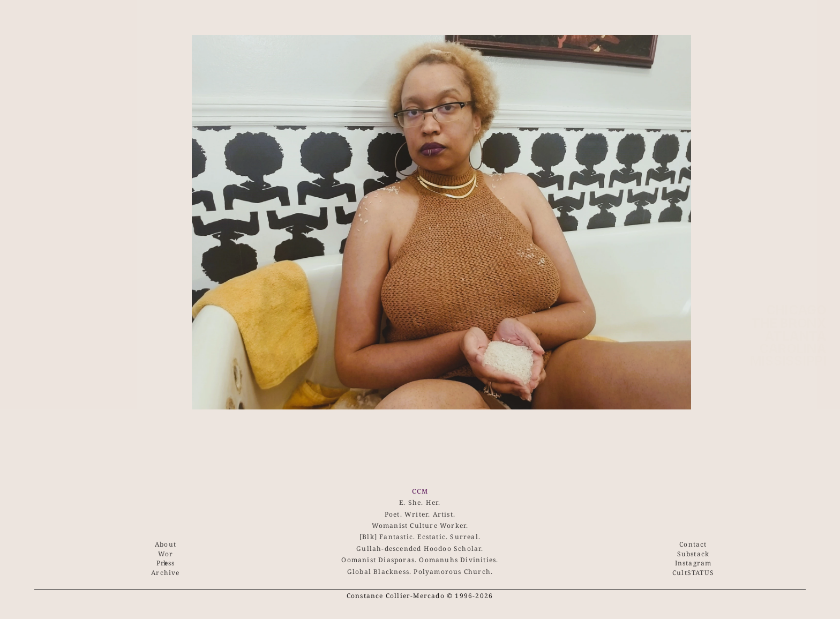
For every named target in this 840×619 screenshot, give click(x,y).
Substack (693, 554)
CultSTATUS (693, 573)
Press (166, 563)
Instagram (693, 563)
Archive (165, 573)
